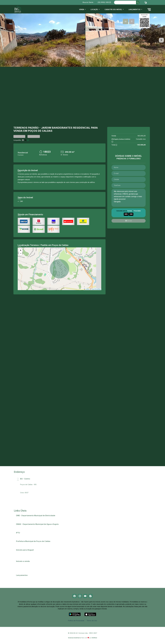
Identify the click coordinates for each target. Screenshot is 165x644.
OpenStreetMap (96, 289)
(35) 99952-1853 (104, 2)
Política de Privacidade (76, 621)
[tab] (126, 21)
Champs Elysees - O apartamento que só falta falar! (36, 578)
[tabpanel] (82, 40)
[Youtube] (85, 596)
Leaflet (87, 289)
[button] (146, 3)
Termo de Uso (92, 621)
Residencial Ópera (24, 581)
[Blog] (90, 596)
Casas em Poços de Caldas (27, 564)
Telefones (21, 544)
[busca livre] (138, 2)
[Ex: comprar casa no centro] (125, 2)
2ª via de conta (23, 518)
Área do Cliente (88, 2)
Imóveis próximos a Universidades (30, 555)
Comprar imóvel (23, 567)
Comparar (34, 136)
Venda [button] (82, 9)
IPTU (19, 536)
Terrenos (20, 128)
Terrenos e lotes (23, 569)
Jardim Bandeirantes (57, 128)
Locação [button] (94, 9)
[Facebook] (75, 596)
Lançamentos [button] (135, 9)
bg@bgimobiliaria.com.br (29, 490)
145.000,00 (142, 136)
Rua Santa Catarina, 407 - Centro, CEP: (37, 482)
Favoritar (19, 136)
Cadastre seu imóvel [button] (114, 9)
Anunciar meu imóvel (25, 553)
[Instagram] (80, 596)
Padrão (33, 128)
